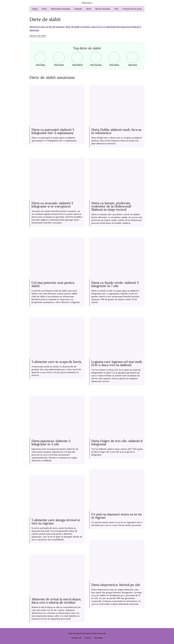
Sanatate (78, 9)
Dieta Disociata (95, 59)
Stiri (116, 9)
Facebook (99, 638)
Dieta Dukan (40, 59)
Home (35, 9)
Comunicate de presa (132, 9)
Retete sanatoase (103, 9)
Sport (89, 9)
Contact (88, 638)
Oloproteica (132, 59)
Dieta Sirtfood (77, 59)
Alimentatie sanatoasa (61, 9)
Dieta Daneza (58, 59)
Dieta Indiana (113, 59)
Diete (44, 9)
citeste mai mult (38, 36)
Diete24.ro (87, 3)
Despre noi (76, 638)
